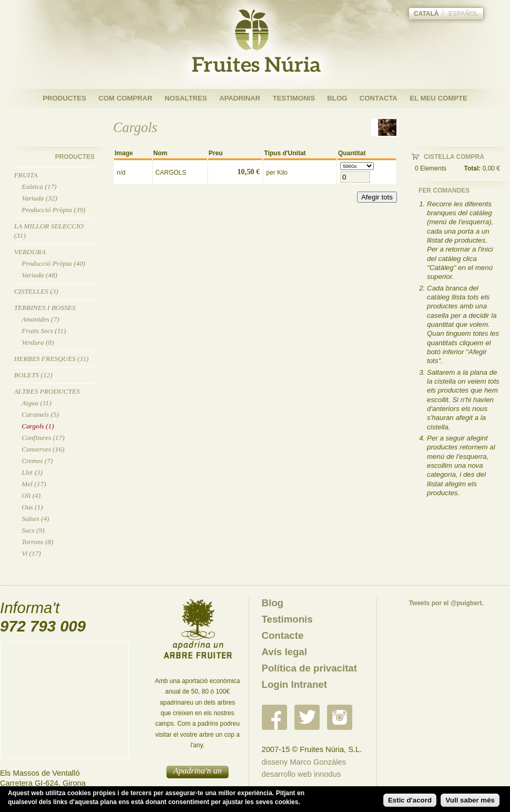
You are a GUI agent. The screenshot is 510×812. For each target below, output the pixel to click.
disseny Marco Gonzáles (304, 762)
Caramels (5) (40, 414)
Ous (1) (32, 507)
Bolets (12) (33, 375)
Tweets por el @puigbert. (446, 603)
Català (426, 14)
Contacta (379, 98)
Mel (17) (34, 484)
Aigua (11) (36, 403)
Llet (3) (32, 472)
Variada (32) (39, 198)
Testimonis (294, 98)
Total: (473, 168)
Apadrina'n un (198, 771)
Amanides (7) (40, 319)
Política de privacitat (309, 668)
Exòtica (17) (39, 187)
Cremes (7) (37, 461)
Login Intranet (294, 684)
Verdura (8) (38, 342)
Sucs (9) (33, 530)
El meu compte (438, 98)
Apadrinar (240, 98)
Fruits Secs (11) (44, 331)
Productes (64, 98)
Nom (161, 153)
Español (463, 14)
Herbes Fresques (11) (52, 359)
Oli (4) (31, 495)
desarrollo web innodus (302, 774)
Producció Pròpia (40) (53, 263)
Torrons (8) (37, 542)
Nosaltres (186, 98)
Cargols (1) (38, 426)
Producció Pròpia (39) (53, 210)
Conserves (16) (43, 449)
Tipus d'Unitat (285, 153)
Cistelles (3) (36, 291)
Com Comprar (125, 98)
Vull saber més (470, 800)
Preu (216, 153)
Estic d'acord (410, 800)
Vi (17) (31, 553)
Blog (337, 98)
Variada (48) (39, 275)
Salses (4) (35, 519)
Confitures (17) (43, 438)
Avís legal (284, 652)
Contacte (283, 635)
